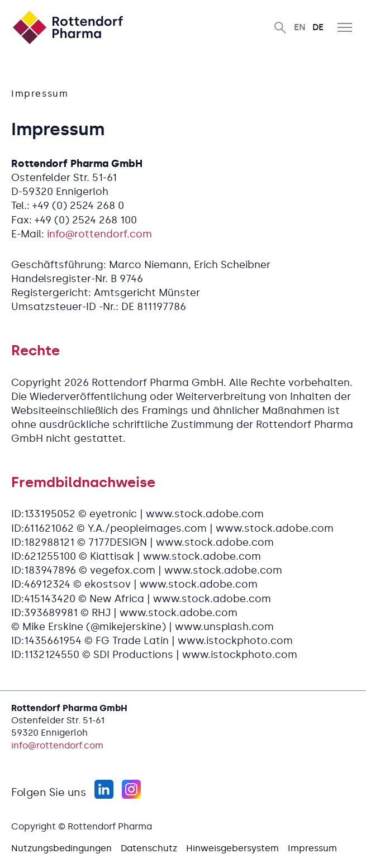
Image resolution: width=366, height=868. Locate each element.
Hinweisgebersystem (232, 848)
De (318, 27)
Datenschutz (149, 848)
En (300, 27)
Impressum (312, 848)
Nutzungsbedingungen (61, 848)
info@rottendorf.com (99, 234)
